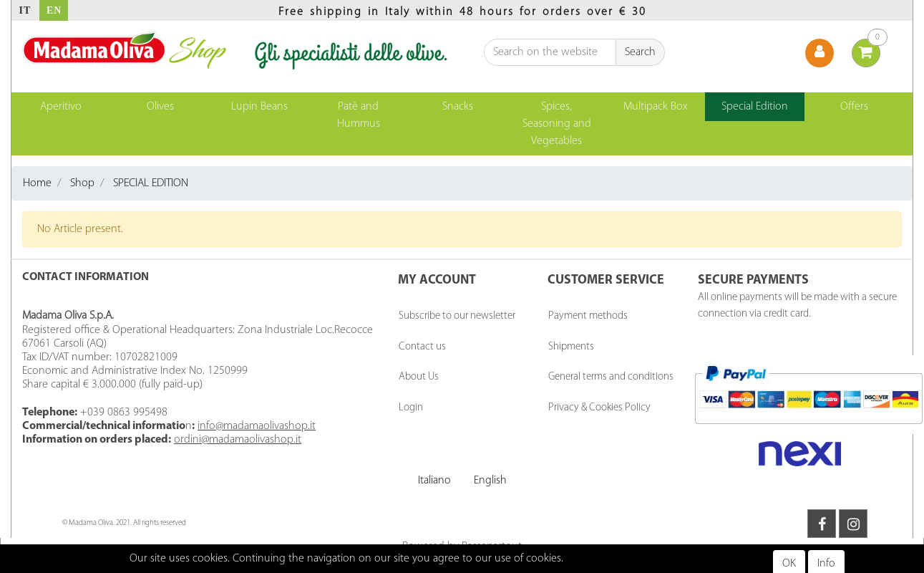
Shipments (571, 347)
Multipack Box (656, 107)
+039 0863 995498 (124, 413)
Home (37, 183)
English (490, 481)
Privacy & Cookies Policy (599, 408)
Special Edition (755, 107)
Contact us (422, 347)
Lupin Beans (259, 107)
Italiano (434, 481)
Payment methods (588, 316)
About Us (419, 377)
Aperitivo (61, 107)
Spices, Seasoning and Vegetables (557, 124)
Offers (854, 107)
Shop (82, 183)
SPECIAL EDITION (151, 183)
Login (411, 408)
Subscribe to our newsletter (457, 316)
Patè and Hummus (359, 115)
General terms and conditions (611, 377)
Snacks (458, 107)
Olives (160, 107)
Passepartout (492, 546)
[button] (641, 52)
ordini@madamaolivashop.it (238, 440)
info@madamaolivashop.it (257, 426)
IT (25, 10)
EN (54, 10)
